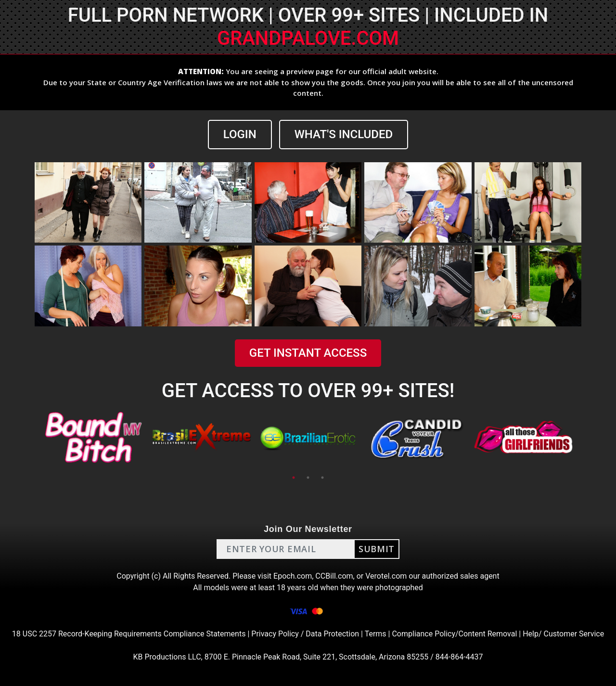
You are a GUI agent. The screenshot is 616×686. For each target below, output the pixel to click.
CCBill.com (334, 576)
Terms (376, 634)
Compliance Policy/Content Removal (454, 634)
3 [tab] (322, 478)
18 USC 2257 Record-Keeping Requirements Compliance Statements (129, 634)
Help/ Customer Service (563, 634)
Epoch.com (293, 576)
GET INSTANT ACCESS (308, 353)
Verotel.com (386, 576)
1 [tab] (294, 478)
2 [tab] (308, 478)
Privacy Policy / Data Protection (305, 634)
